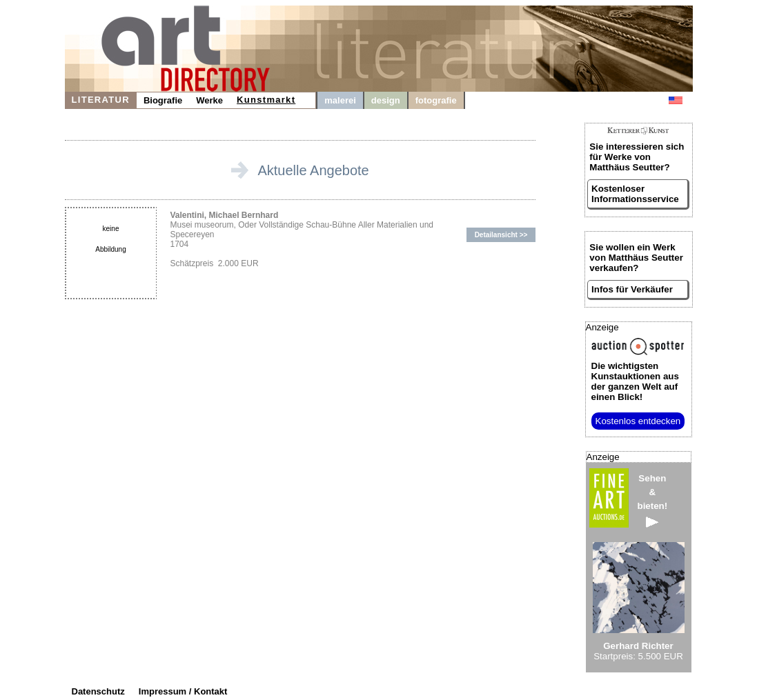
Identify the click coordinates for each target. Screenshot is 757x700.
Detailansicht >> (501, 235)
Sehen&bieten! (653, 500)
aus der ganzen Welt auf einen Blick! (635, 381)
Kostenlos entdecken (638, 421)
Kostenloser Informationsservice (635, 194)
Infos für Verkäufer (632, 289)
